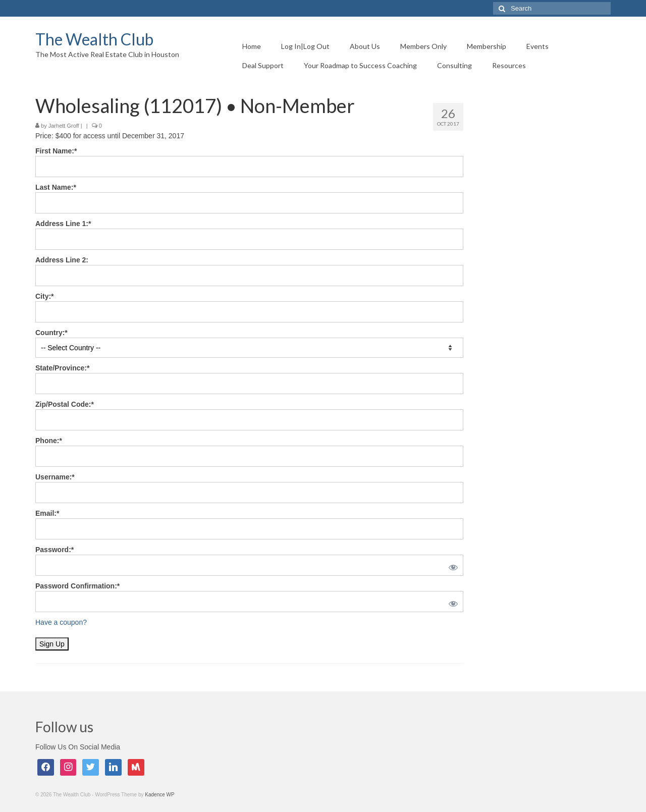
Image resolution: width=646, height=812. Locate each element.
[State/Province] (249, 384)
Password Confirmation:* (77, 586)
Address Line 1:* (63, 224)
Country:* (51, 333)
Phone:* (49, 441)
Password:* (55, 550)
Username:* (55, 477)
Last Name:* (56, 187)
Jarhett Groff (64, 126)
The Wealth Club (94, 39)
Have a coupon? (61, 622)
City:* (45, 296)
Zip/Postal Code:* (65, 404)
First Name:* (56, 151)
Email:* (47, 513)
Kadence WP (159, 795)
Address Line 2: (62, 260)
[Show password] (451, 565)
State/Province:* (62, 368)
